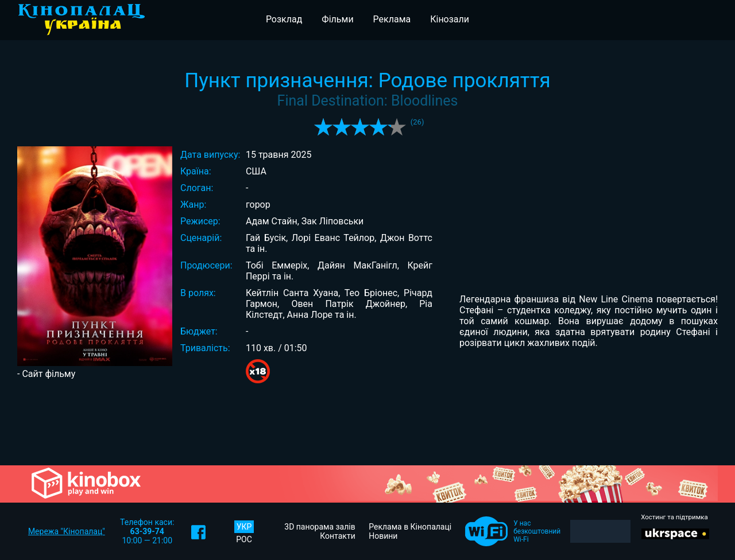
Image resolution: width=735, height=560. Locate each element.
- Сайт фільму (46, 374)
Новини (383, 536)
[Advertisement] (367, 426)
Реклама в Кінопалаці (410, 527)
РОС (244, 539)
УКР (244, 527)
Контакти (338, 536)
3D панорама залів (320, 527)
